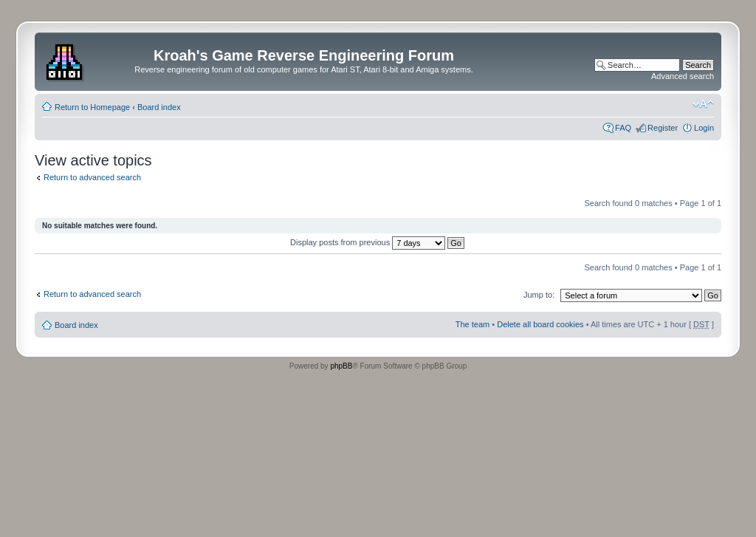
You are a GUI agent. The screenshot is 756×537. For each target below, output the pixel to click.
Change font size (703, 104)
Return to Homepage (92, 107)
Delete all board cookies (540, 324)
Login (704, 128)
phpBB (341, 366)
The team (472, 324)
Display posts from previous (377, 242)
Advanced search (683, 76)
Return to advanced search (92, 177)
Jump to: (539, 295)
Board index (159, 107)
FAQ (623, 128)
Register (663, 128)
